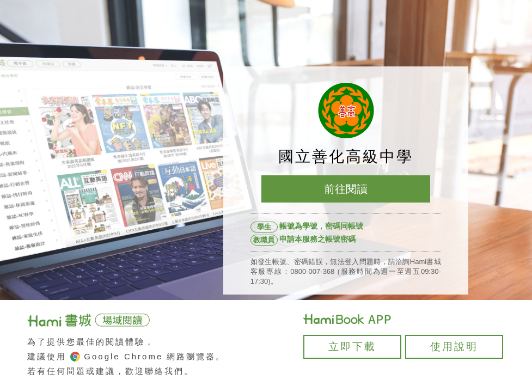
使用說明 (454, 347)
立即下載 (352, 347)
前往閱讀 (346, 189)
